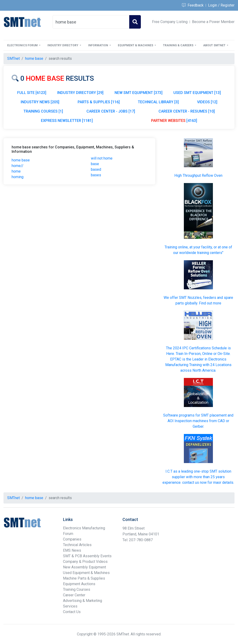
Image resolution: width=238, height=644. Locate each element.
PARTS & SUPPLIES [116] (99, 102)
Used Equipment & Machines (86, 573)
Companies (72, 539)
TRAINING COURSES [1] (43, 111)
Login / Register (221, 5)
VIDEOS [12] (207, 102)
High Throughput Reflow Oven (198, 175)
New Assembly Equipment (84, 567)
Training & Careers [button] (178, 45)
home (16, 171)
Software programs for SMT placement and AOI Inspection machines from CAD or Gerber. (198, 421)
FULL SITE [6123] (32, 93)
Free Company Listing (170, 22)
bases (96, 175)
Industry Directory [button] (63, 45)
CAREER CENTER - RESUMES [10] (187, 111)
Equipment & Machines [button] (136, 45)
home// (18, 166)
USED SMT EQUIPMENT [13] (197, 93)
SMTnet (13, 58)
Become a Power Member (213, 22)
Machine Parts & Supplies (84, 578)
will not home (102, 158)
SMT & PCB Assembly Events (87, 556)
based (96, 169)
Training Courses (77, 589)
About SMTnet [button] (215, 45)
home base (21, 160)
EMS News (72, 550)
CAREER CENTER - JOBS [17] (111, 111)
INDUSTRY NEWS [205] (40, 102)
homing (18, 177)
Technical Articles (77, 545)
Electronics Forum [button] (23, 45)
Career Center (74, 595)
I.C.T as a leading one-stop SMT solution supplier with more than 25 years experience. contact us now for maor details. (198, 477)
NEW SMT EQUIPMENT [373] (139, 93)
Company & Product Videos (85, 562)
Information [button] (98, 45)
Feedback (193, 5)
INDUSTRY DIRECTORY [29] (80, 93)
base (95, 164)
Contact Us (72, 612)
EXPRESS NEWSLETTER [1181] (67, 121)
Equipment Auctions (79, 584)
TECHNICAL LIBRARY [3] (158, 102)
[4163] (174, 121)
